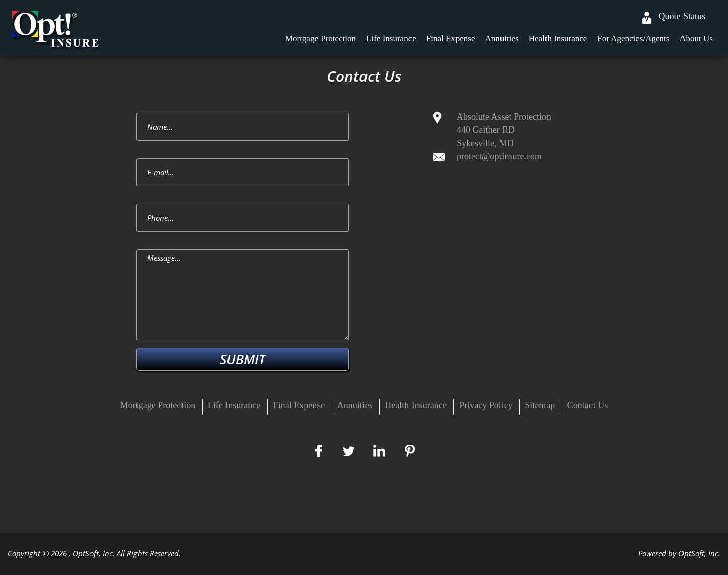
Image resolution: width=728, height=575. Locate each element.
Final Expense (451, 39)
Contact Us (588, 405)
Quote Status (682, 16)
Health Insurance (558, 39)
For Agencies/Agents (633, 39)
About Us (696, 39)
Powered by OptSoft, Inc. (679, 553)
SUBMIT (243, 359)
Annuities (502, 39)
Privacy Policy (486, 405)
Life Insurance (391, 39)
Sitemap (540, 405)
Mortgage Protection (321, 39)
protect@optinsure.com (499, 156)
